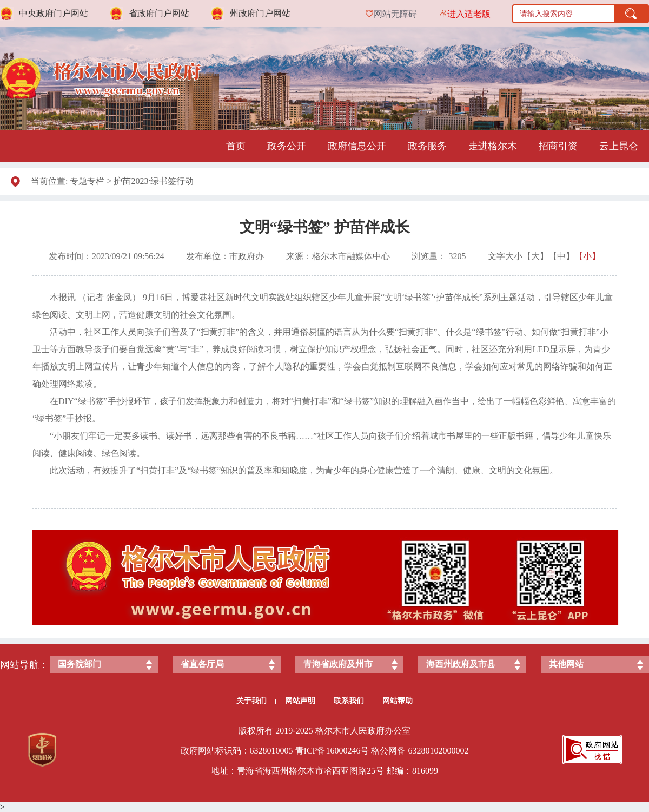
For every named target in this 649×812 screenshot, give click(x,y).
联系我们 (353, 701)
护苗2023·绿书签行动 (154, 181)
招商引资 (558, 146)
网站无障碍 (395, 14)
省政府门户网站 (159, 13)
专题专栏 (87, 181)
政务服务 (427, 146)
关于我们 (256, 701)
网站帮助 (398, 701)
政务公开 (287, 146)
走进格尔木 (493, 146)
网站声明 (305, 701)
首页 (236, 146)
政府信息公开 (357, 146)
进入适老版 (469, 14)
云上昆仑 (619, 146)
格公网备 (388, 751)
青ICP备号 (332, 751)
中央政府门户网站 (54, 13)
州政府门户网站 (260, 13)
